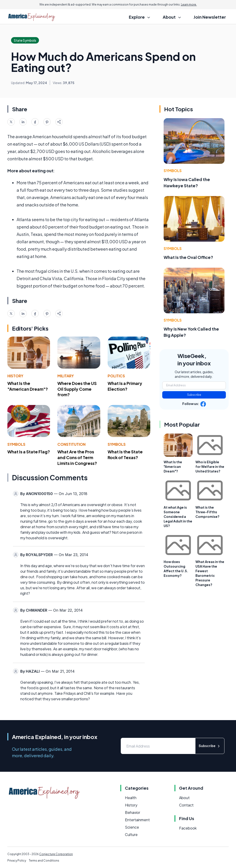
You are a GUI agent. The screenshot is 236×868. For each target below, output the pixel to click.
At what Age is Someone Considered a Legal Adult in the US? (178, 516)
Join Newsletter (210, 17)
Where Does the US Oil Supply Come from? (77, 389)
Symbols (16, 444)
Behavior (133, 812)
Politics (116, 376)
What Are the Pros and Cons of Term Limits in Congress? (77, 457)
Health (131, 798)
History (15, 376)
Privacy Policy (17, 861)
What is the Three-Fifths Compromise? (207, 512)
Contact (186, 805)
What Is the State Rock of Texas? (125, 455)
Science (132, 827)
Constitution (71, 444)
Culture (131, 834)
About (184, 798)
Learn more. (189, 4)
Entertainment (137, 820)
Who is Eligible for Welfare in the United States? (210, 466)
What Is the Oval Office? (188, 257)
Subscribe (194, 395)
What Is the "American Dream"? (28, 386)
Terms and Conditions (44, 861)
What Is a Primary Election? (125, 386)
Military (66, 376)
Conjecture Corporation (56, 854)
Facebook (188, 828)
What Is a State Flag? (29, 452)
